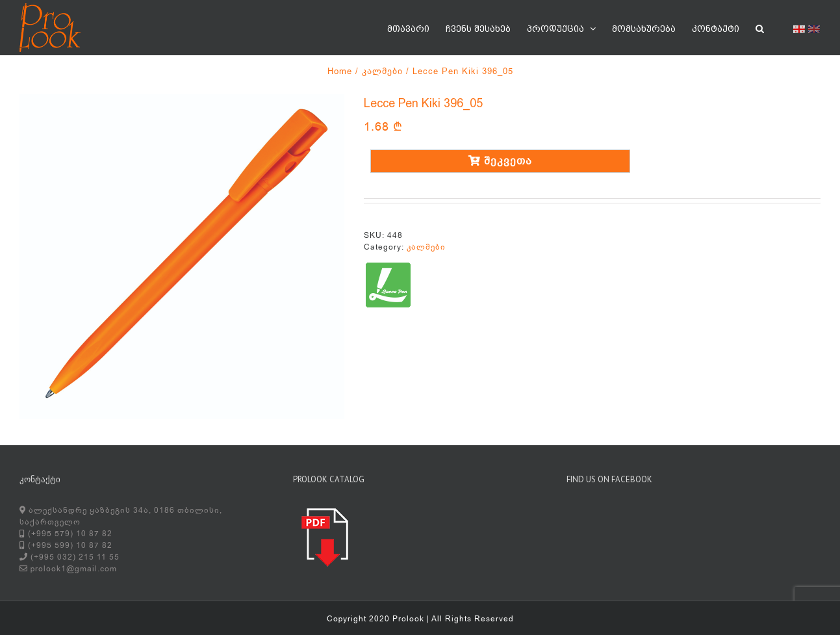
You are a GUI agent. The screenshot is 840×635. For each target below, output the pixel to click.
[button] (760, 27)
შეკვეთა (500, 161)
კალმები (426, 247)
